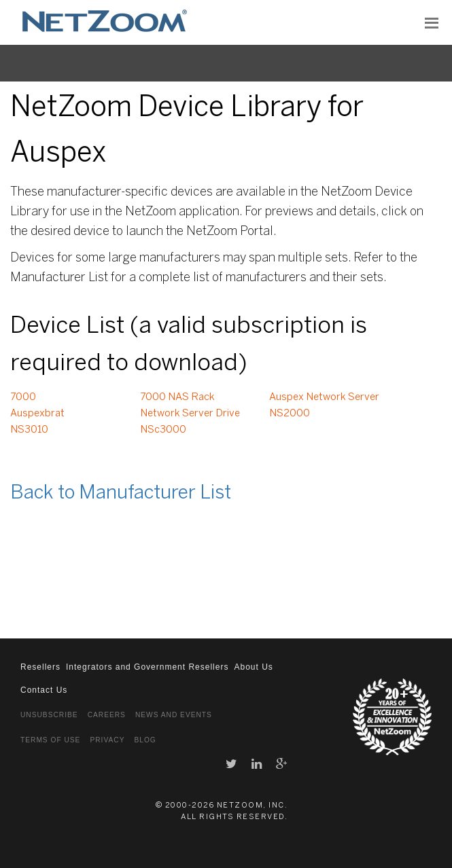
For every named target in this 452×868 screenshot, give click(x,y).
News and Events (174, 715)
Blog (145, 740)
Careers (107, 715)
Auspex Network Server (324, 397)
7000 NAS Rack (177, 397)
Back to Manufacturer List (121, 493)
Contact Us (44, 690)
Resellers (40, 667)
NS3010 (29, 430)
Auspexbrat (37, 414)
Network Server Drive (190, 414)
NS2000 (290, 414)
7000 (23, 397)
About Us (253, 667)
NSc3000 (163, 430)
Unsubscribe (49, 715)
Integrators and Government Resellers (147, 667)
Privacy (107, 740)
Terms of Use (50, 740)
